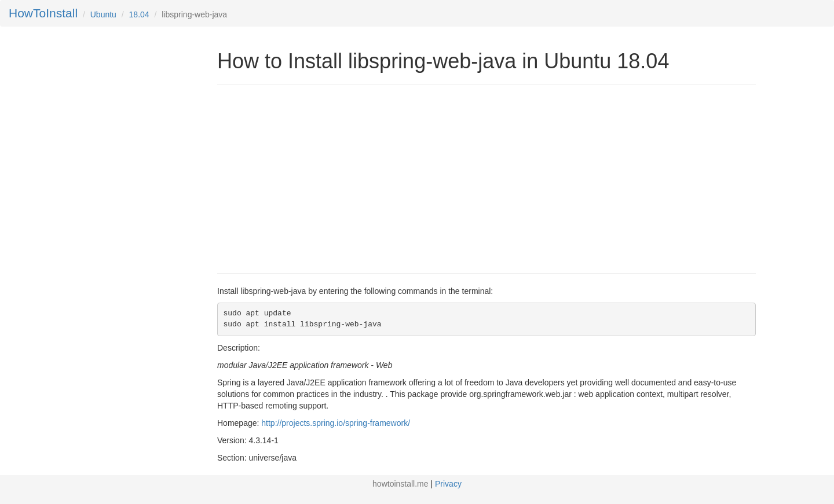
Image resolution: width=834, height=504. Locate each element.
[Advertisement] (314, 178)
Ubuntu (103, 14)
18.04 (139, 14)
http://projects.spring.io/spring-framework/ (336, 423)
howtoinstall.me (400, 484)
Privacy (448, 484)
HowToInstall (43, 13)
